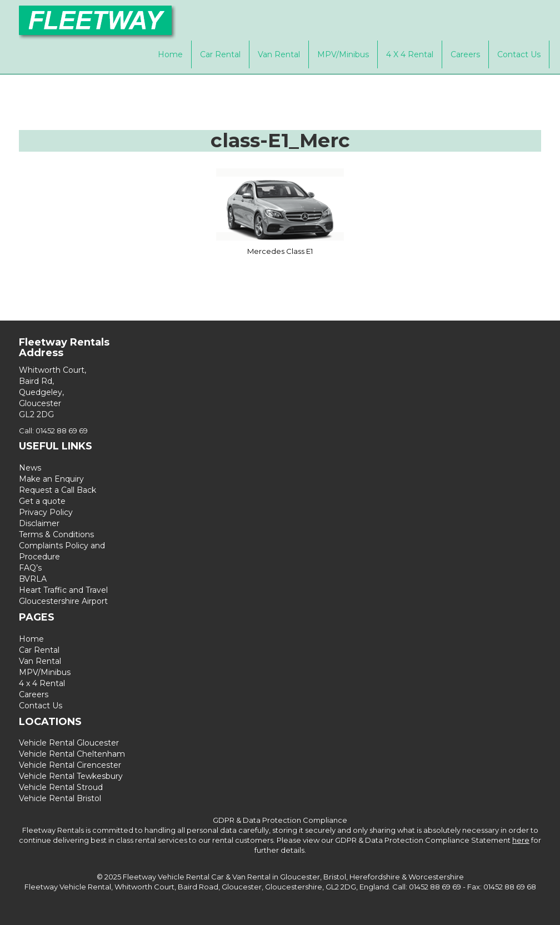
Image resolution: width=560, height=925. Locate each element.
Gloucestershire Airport (63, 601)
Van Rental (279, 54)
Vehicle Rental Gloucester (69, 743)
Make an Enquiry (51, 479)
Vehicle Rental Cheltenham (72, 754)
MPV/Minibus (343, 54)
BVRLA (33, 579)
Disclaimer (39, 523)
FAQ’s (30, 568)
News (30, 468)
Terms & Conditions (56, 534)
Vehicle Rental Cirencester (70, 765)
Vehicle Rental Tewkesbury (71, 776)
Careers (465, 54)
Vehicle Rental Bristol (60, 798)
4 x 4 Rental (410, 54)
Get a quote (42, 501)
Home (170, 54)
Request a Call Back (57, 490)
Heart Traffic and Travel (63, 590)
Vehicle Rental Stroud (61, 787)
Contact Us (519, 54)
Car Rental (220, 54)
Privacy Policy (46, 512)
